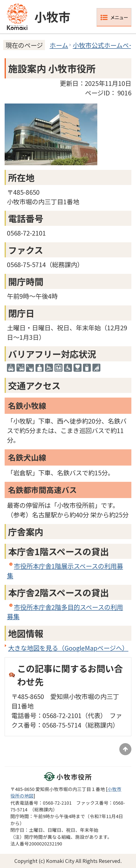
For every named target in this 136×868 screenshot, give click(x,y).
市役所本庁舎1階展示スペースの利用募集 (65, 571)
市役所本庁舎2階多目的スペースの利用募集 (65, 612)
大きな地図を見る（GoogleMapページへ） (68, 648)
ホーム (59, 45)
